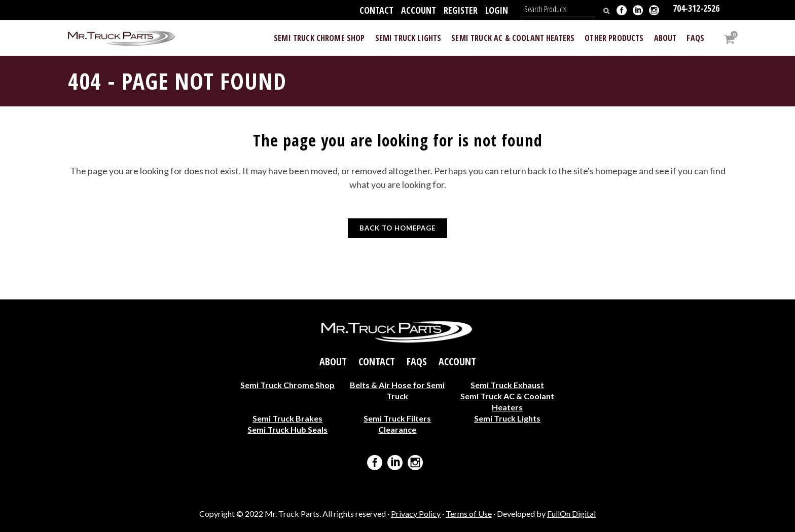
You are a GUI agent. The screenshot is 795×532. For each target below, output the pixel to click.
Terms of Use (469, 514)
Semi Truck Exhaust (507, 385)
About (333, 362)
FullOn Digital (571, 514)
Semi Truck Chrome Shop (287, 385)
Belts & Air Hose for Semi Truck (397, 390)
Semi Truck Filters (397, 418)
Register (461, 10)
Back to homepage (397, 228)
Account (419, 10)
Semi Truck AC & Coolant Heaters (507, 402)
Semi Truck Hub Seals (287, 429)
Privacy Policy (416, 514)
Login (497, 10)
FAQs (417, 362)
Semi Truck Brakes (287, 418)
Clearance (397, 429)
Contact (376, 10)
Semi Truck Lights (507, 418)
